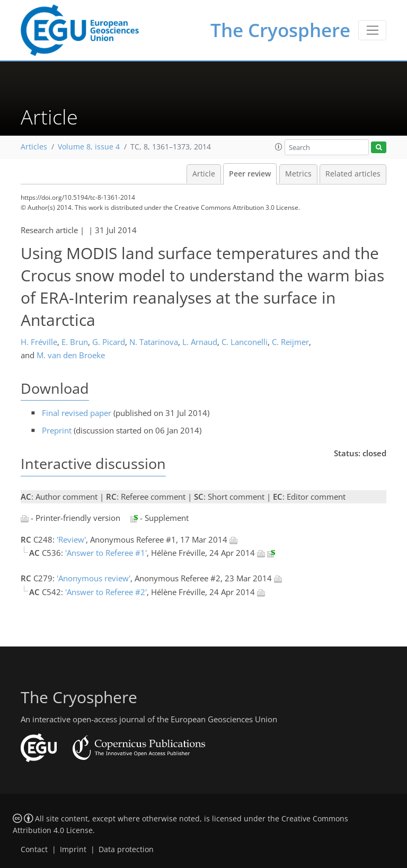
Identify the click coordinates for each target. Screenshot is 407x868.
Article (204, 174)
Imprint (73, 849)
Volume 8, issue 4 (89, 147)
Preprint (57, 430)
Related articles (353, 174)
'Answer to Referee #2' (106, 592)
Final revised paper (77, 413)
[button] (279, 147)
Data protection (126, 849)
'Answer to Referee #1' (106, 553)
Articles (34, 147)
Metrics (298, 174)
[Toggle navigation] (372, 30)
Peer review (250, 174)
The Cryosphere (280, 30)
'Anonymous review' (94, 578)
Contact (34, 849)
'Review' (71, 539)
